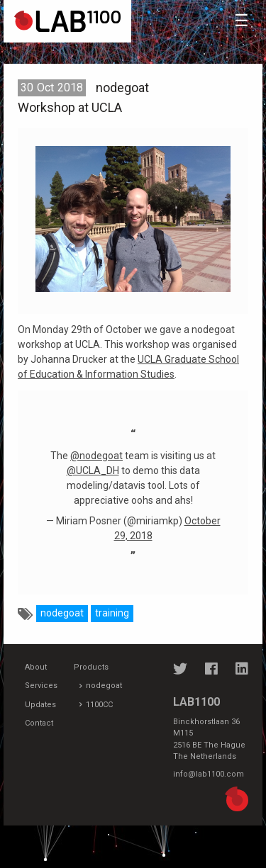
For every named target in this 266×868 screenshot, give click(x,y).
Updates (40, 705)
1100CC (99, 705)
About (36, 667)
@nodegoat (96, 456)
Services (41, 686)
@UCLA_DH (93, 470)
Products (91, 667)
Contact (39, 723)
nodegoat (62, 613)
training (112, 613)
